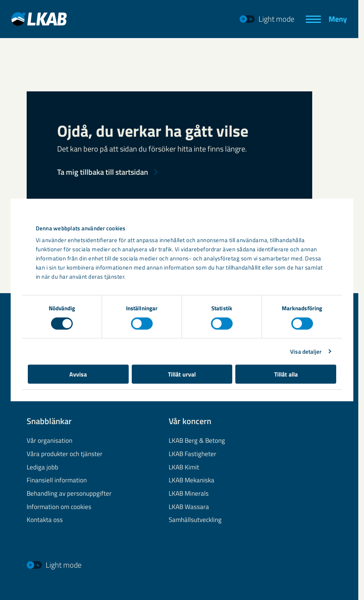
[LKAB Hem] (39, 19)
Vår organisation (49, 440)
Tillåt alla (286, 374)
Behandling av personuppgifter (69, 493)
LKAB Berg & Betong (197, 440)
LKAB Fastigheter (192, 454)
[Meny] (326, 19)
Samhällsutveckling (195, 520)
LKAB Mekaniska (192, 480)
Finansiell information (57, 480)
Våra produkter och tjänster (65, 454)
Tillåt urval (182, 374)
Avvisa (78, 374)
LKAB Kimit (184, 467)
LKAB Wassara (189, 507)
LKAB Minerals (189, 493)
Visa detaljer (306, 351)
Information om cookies (59, 507)
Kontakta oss (45, 520)
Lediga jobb (42, 467)
